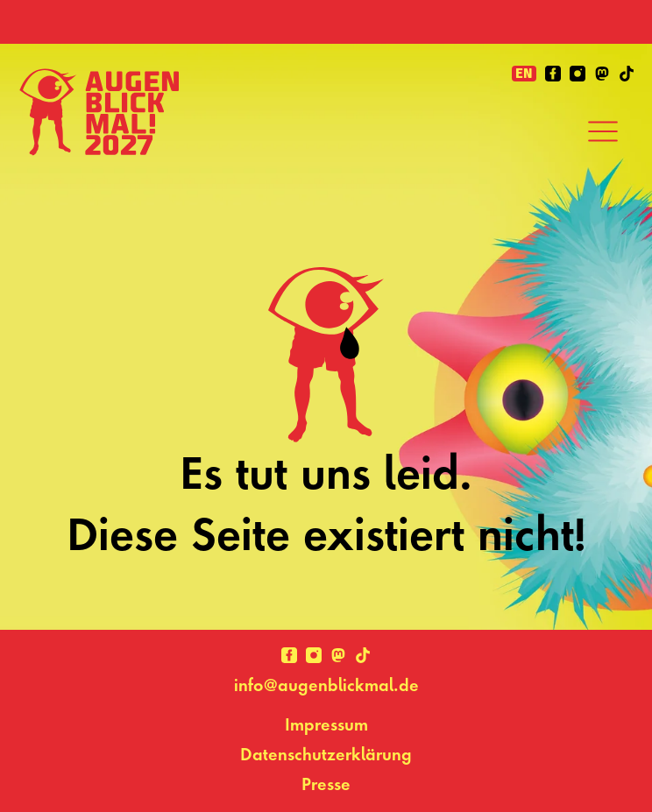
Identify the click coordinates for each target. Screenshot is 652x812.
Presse (326, 784)
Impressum (326, 724)
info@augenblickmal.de (326, 685)
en (524, 74)
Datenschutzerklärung (326, 754)
